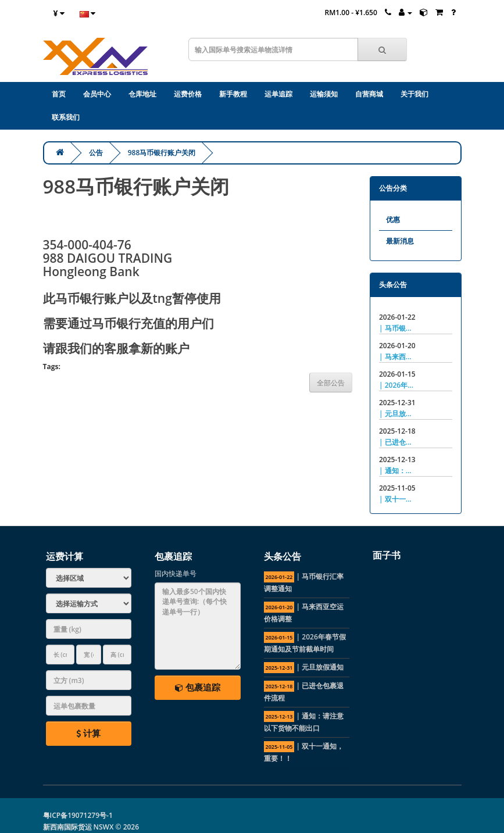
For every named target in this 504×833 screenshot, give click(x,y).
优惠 (393, 219)
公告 (96, 153)
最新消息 (400, 241)
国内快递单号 (176, 573)
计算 (88, 733)
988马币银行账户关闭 (162, 153)
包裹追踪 (198, 687)
